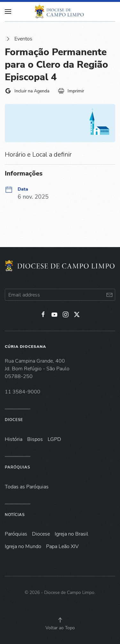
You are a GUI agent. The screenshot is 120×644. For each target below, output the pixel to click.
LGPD (54, 439)
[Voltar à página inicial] (60, 12)
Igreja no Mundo (23, 546)
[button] (60, 620)
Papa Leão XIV (62, 546)
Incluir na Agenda (27, 91)
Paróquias (17, 467)
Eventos (19, 39)
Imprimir (71, 91)
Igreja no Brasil (72, 534)
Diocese (14, 420)
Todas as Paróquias (27, 487)
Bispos (35, 439)
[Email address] (60, 295)
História (14, 439)
